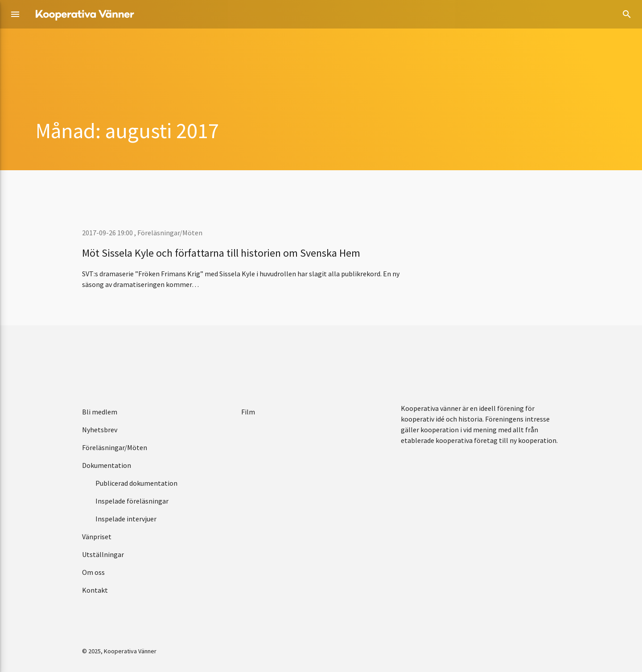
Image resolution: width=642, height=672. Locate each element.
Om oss (93, 572)
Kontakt (95, 590)
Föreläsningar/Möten (170, 233)
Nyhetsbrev (100, 430)
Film (248, 412)
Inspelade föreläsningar (132, 501)
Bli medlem (100, 412)
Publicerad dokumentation (136, 483)
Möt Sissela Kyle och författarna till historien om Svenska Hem (221, 253)
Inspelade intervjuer (126, 519)
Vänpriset (97, 537)
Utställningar (103, 554)
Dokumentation (107, 465)
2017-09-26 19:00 (108, 233)
